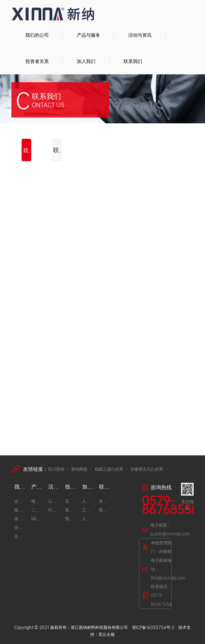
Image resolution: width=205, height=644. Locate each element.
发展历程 (20, 518)
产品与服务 (88, 35)
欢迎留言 (27, 150)
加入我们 (86, 61)
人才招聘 (88, 518)
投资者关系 (37, 61)
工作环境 (88, 510)
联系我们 (133, 61)
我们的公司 (37, 35)
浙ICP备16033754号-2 (153, 627)
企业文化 (20, 527)
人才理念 (88, 501)
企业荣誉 (20, 536)
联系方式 (57, 150)
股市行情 (71, 510)
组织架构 (20, 510)
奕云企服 (107, 634)
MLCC (37, 518)
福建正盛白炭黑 (109, 469)
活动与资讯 (140, 35)
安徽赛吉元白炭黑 (147, 469)
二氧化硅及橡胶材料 (37, 510)
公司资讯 (54, 501)
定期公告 (71, 501)
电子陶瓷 (37, 501)
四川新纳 (56, 469)
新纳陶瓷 (79, 469)
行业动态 (54, 510)
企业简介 (20, 501)
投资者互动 (71, 518)
